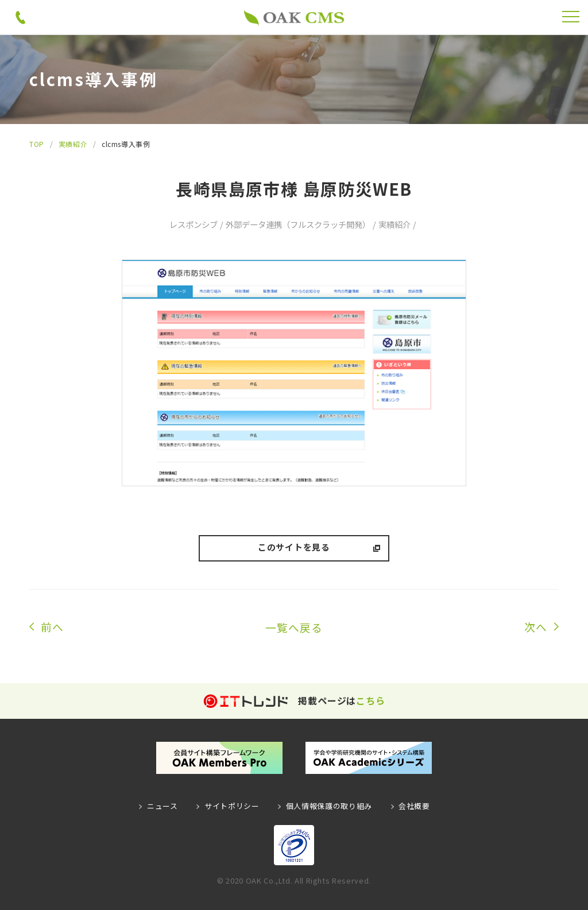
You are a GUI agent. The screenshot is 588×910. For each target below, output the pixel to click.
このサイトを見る (294, 547)
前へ (52, 628)
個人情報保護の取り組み (328, 806)
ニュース (164, 806)
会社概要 (413, 806)
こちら (370, 701)
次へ (536, 628)
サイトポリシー (232, 806)
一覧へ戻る (294, 628)
